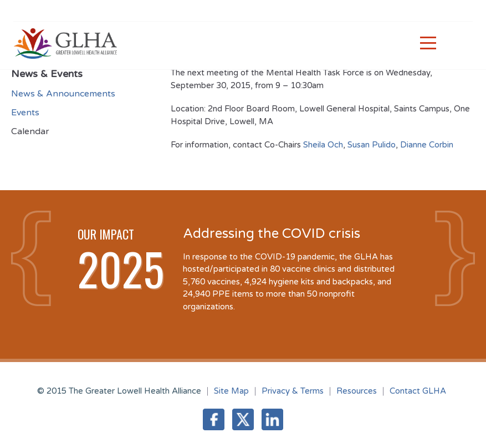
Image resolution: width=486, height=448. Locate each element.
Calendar (30, 131)
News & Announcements (63, 94)
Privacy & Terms (293, 391)
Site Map (231, 391)
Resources (357, 391)
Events (25, 113)
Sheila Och (323, 145)
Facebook (214, 419)
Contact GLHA (418, 391)
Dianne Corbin (427, 145)
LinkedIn (272, 419)
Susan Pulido (372, 145)
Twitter (243, 419)
